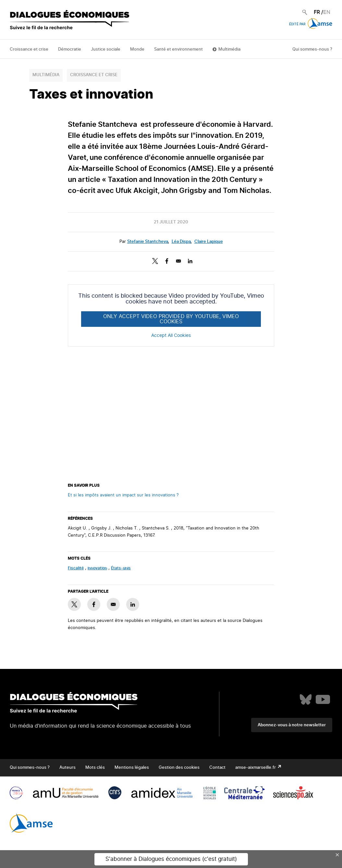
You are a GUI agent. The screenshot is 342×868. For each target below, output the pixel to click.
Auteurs (67, 768)
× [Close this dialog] (337, 855)
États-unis (121, 568)
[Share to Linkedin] (190, 261)
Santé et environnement (178, 49)
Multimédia (229, 49)
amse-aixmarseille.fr (256, 768)
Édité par (311, 24)
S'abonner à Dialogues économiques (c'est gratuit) (171, 859)
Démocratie (70, 49)
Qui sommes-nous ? (312, 49)
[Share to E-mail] (178, 261)
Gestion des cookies (179, 768)
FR (317, 12)
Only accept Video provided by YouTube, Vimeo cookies (171, 319)
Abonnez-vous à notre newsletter (292, 725)
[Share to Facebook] (167, 261)
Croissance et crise (29, 49)
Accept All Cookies (171, 336)
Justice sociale (106, 49)
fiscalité (76, 568)
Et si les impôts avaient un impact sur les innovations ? (123, 495)
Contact (217, 768)
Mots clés (95, 768)
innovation (97, 568)
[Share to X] (155, 261)
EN (327, 12)
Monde (137, 49)
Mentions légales (132, 768)
